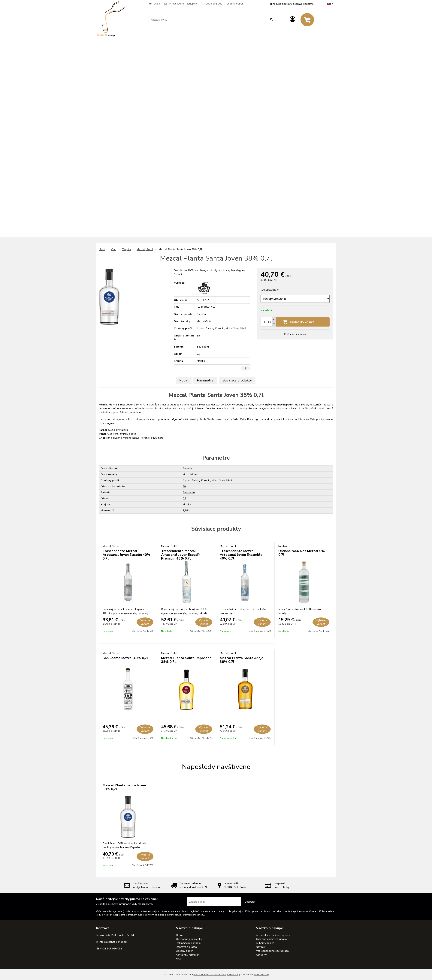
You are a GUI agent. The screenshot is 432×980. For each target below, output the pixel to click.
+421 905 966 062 (111, 949)
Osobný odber (184, 951)
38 (184, 487)
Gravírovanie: (270, 290)
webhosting (234, 975)
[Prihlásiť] (292, 19)
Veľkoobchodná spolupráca (272, 951)
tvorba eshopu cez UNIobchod (210, 975)
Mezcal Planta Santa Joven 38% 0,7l (124, 787)
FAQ (178, 959)
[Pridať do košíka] (295, 322)
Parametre (205, 380)
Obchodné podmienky (189, 939)
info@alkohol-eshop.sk (183, 4)
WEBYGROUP (261, 975)
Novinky (261, 947)
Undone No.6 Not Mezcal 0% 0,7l (302, 553)
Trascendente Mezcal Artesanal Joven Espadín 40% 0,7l (126, 555)
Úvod (157, 4)
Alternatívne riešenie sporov (273, 935)
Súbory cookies (265, 943)
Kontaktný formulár (187, 955)
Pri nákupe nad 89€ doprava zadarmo (291, 4)
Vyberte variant (145, 622)
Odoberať (250, 902)
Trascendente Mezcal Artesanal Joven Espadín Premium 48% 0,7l (181, 555)
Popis (184, 380)
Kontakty (261, 955)
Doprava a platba (186, 947)
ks (270, 322)
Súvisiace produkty (237, 380)
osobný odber (235, 4)
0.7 (184, 499)
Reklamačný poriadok (189, 943)
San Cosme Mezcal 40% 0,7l (125, 658)
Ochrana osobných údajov (272, 939)
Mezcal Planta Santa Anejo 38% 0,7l (242, 660)
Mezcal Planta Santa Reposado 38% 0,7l (186, 660)
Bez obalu (189, 493)
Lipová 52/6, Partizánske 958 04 (115, 935)
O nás (180, 935)
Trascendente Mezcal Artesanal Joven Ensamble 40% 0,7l (241, 555)
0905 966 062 (214, 4)
